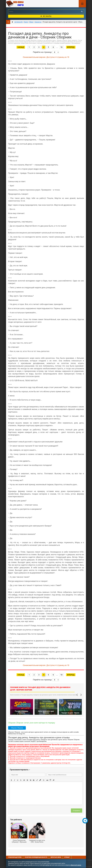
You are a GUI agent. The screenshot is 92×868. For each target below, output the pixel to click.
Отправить (77, 811)
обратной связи (76, 865)
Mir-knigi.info (22, 4)
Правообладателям (15, 857)
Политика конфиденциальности (36, 857)
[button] (11, 780)
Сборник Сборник (17, 728)
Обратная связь (56, 857)
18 (61, 47)
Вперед (71, 47)
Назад (21, 47)
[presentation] (11, 780)
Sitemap (67, 857)
